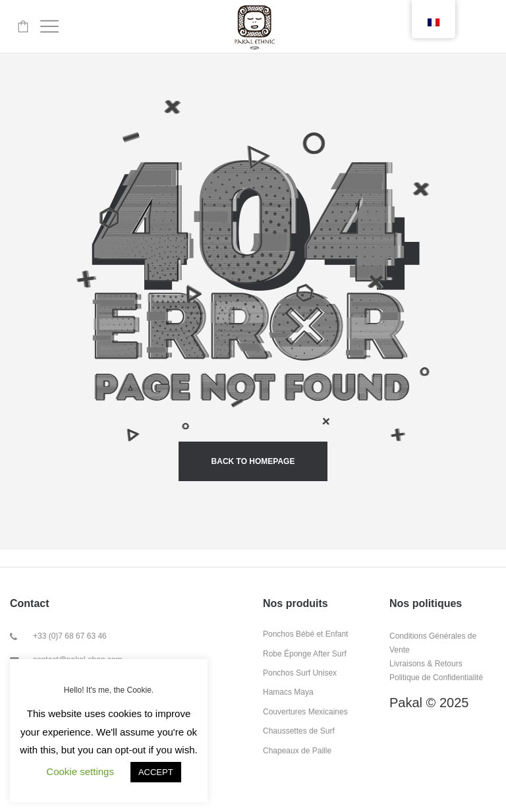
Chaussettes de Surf (299, 731)
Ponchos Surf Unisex (300, 673)
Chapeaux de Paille (297, 751)
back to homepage (253, 461)
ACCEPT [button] (156, 772)
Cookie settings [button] (80, 771)
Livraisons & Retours (426, 664)
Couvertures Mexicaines (305, 712)
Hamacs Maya (288, 692)
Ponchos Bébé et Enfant (305, 634)
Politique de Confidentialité (436, 678)
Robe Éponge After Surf (305, 654)
